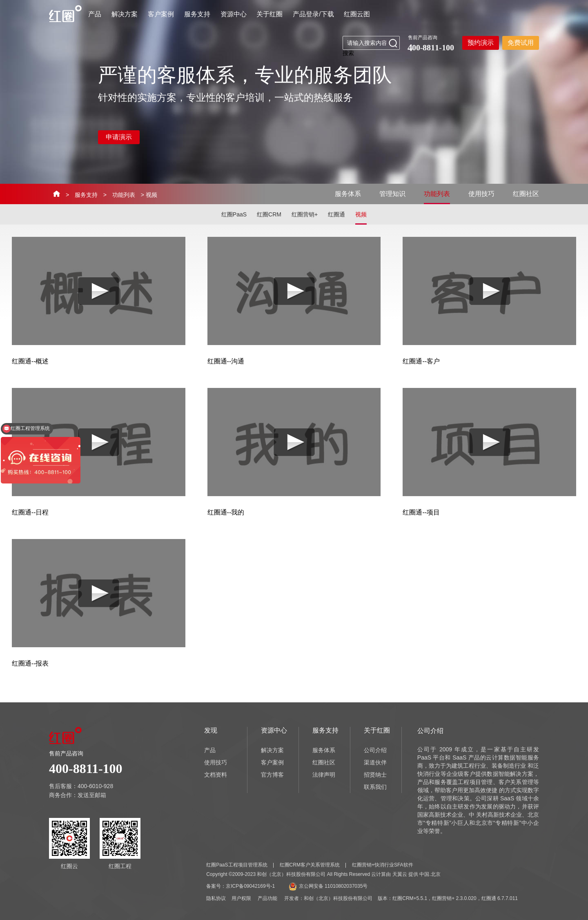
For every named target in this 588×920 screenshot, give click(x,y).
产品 (95, 14)
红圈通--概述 (30, 361)
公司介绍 (375, 750)
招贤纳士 (375, 775)
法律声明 (324, 775)
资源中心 (234, 14)
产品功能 (267, 898)
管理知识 (392, 194)
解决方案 (125, 14)
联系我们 (375, 787)
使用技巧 (481, 194)
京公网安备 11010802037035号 (328, 886)
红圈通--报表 (30, 663)
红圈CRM (269, 214)
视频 (361, 214)
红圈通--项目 (421, 512)
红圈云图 (357, 14)
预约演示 (481, 43)
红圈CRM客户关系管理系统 (310, 865)
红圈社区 (526, 194)
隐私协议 (216, 898)
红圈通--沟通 (226, 361)
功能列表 (124, 195)
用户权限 (241, 898)
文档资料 (216, 775)
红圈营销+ (305, 214)
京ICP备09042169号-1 (250, 886)
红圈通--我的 (226, 512)
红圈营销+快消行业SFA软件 (383, 865)
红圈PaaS (234, 214)
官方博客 (272, 775)
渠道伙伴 (375, 762)
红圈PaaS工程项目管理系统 (237, 865)
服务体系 (348, 194)
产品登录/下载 (313, 14)
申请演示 (119, 137)
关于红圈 (269, 14)
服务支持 (197, 14)
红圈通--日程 (30, 512)
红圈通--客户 (421, 361)
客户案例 (161, 14)
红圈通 (336, 214)
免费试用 (521, 43)
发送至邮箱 (92, 795)
